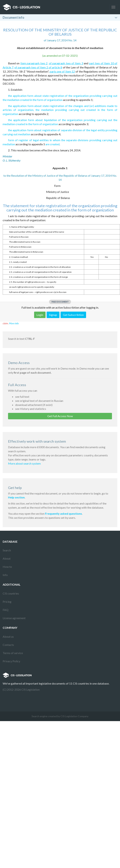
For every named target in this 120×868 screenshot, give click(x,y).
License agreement (14, 618)
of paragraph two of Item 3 (66, 63)
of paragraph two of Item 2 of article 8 (38, 67)
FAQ (6, 610)
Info (5, 575)
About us (8, 637)
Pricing (7, 602)
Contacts (8, 645)
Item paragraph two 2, (34, 63)
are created (52, 144)
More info (14, 323)
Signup (53, 315)
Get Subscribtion (73, 315)
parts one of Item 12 (62, 71)
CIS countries (11, 593)
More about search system (24, 463)
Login (40, 315)
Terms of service (13, 653)
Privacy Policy (11, 661)
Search (7, 550)
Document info (13, 17)
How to (7, 567)
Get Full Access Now (60, 416)
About (7, 558)
